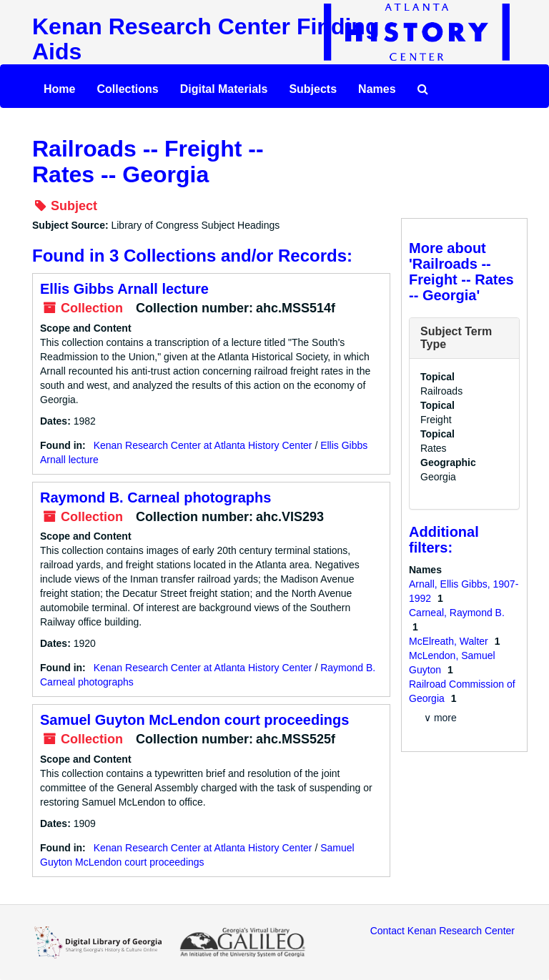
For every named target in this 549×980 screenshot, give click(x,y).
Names (377, 89)
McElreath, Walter (450, 641)
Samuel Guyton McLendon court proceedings (194, 720)
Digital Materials (224, 89)
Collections (127, 89)
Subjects (313, 89)
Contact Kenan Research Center (442, 931)
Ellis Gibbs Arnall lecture (124, 289)
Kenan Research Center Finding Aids (206, 39)
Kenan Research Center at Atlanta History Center (203, 445)
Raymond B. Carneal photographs (155, 498)
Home (59, 89)
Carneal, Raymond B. (457, 613)
